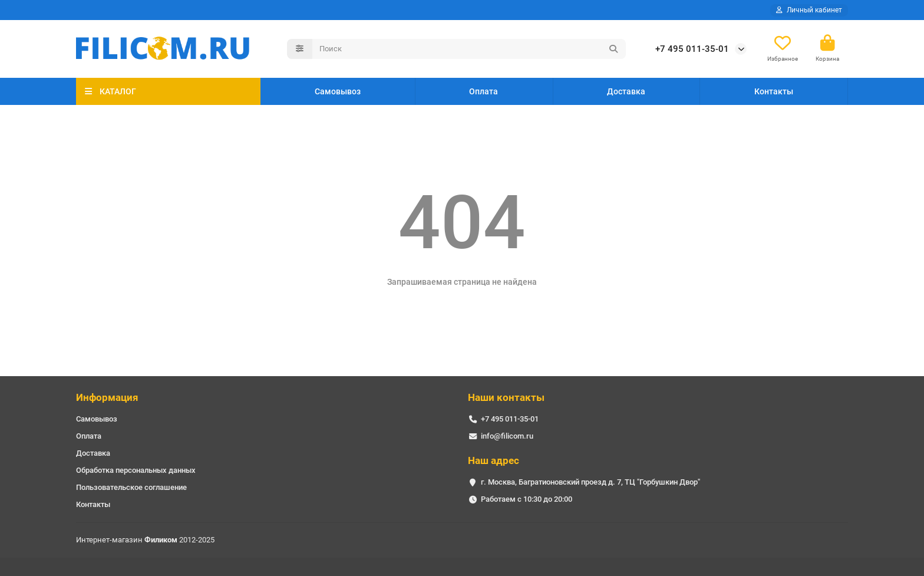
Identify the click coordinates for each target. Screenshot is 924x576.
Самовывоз (338, 91)
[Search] (469, 49)
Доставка (626, 91)
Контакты (774, 91)
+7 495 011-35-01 (692, 49)
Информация (107, 397)
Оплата (484, 91)
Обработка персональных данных (136, 470)
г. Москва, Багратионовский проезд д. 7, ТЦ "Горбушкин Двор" (590, 482)
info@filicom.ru (507, 436)
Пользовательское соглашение (131, 487)
